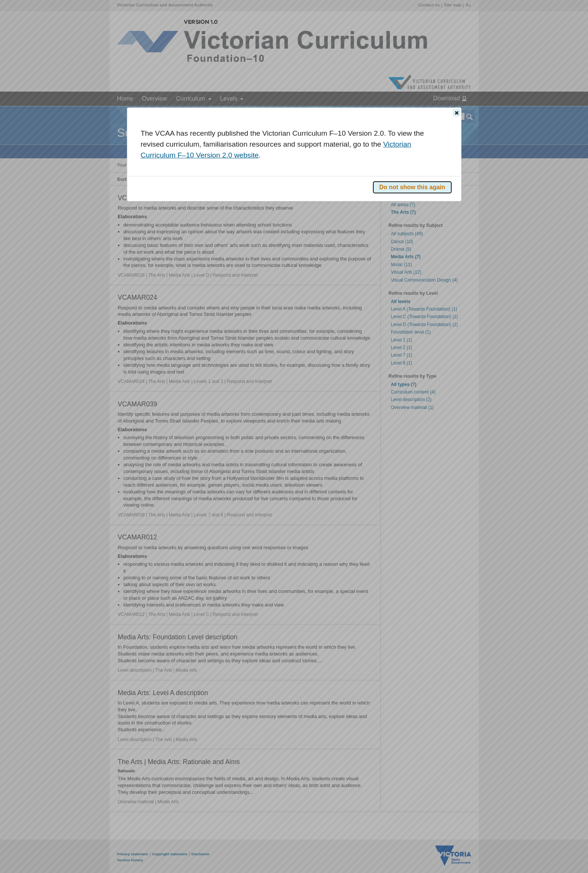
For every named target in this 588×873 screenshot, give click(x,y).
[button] (457, 113)
